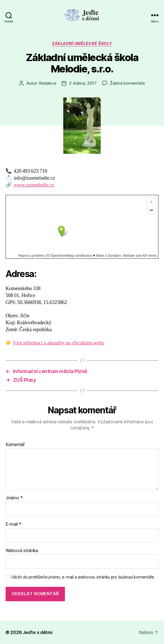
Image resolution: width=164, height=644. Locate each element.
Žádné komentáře (127, 83)
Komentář (15, 445)
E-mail (13, 524)
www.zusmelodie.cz (33, 185)
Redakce (48, 83)
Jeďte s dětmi (38, 632)
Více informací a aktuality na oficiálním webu (58, 343)
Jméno (14, 498)
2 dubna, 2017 (83, 83)
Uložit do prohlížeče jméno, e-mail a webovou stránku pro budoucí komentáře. (83, 577)
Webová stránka (22, 551)
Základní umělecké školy (82, 43)
